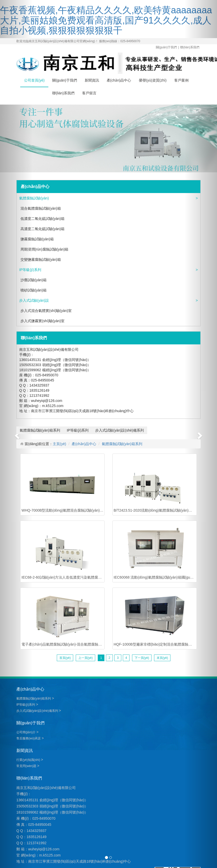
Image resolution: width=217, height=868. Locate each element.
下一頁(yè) (142, 658)
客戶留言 (89, 93)
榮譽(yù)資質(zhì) (153, 80)
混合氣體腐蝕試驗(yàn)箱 (41, 208)
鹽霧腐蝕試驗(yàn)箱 (37, 239)
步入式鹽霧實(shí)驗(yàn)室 (42, 321)
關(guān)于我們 (166, 47)
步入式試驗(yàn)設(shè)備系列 (34, 302)
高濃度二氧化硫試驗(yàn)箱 (42, 229)
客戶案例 (181, 80)
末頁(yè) (162, 658)
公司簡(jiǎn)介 (26, 732)
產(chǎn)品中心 (119, 80)
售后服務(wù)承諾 (29, 738)
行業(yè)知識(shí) (29, 760)
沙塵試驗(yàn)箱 (34, 280)
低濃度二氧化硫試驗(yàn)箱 (42, 219)
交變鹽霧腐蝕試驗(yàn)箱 (41, 260)
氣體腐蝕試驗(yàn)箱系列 (34, 200)
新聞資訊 (92, 80)
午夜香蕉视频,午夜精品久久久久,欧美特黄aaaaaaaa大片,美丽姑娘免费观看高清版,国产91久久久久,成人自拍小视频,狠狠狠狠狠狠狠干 (106, 20)
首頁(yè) (65, 658)
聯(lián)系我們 (190, 47)
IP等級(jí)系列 (31, 270)
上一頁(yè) (86, 658)
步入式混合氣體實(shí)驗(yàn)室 (46, 311)
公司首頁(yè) (34, 80)
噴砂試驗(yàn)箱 (34, 290)
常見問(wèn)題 (27, 766)
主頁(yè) (59, 444)
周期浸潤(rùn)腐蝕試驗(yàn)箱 (44, 249)
